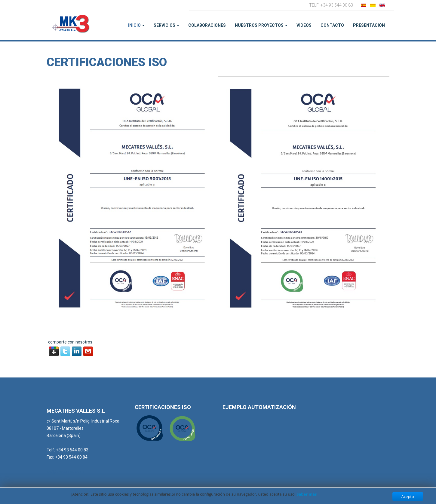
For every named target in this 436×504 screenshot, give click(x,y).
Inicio (136, 25)
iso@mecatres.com (65, 472)
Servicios (166, 25)
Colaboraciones (207, 25)
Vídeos (304, 25)
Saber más (307, 494)
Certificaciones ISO (107, 62)
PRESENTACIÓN (369, 25)
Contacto (332, 25)
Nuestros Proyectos (261, 25)
